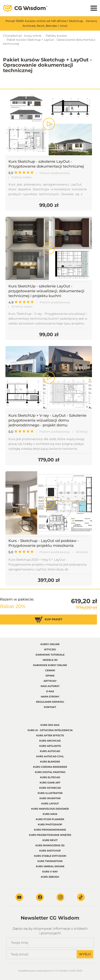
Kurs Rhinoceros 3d (50, 845)
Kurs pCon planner (50, 819)
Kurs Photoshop (50, 824)
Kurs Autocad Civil (50, 756)
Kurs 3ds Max (50, 725)
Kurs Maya (50, 814)
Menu (94, 8)
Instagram (60, 897)
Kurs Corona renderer (50, 767)
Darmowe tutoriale (50, 655)
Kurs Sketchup (50, 851)
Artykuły (50, 681)
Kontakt (50, 707)
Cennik (50, 670)
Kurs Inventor (50, 798)
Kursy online (50, 644)
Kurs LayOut (50, 803)
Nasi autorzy (50, 686)
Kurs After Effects (50, 735)
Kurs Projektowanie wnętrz (50, 835)
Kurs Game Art (50, 783)
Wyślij (85, 954)
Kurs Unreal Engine (50, 866)
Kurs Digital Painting (50, 772)
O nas (50, 691)
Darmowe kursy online (50, 665)
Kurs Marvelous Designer (50, 809)
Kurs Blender (50, 762)
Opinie (50, 676)
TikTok (81, 897)
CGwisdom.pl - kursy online (22, 36)
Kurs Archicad (50, 741)
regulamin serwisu (50, 702)
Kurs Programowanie (50, 830)
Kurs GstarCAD (50, 788)
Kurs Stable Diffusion (50, 856)
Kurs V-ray (50, 872)
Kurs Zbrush (50, 877)
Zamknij (91, 21)
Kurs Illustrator (50, 793)
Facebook (40, 897)
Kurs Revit (50, 840)
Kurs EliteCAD (50, 777)
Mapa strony (50, 697)
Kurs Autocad (50, 751)
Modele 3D (50, 660)
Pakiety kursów (56, 36)
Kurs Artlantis (50, 746)
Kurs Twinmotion (50, 861)
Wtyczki (50, 649)
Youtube (19, 897)
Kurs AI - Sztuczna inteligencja (50, 730)
